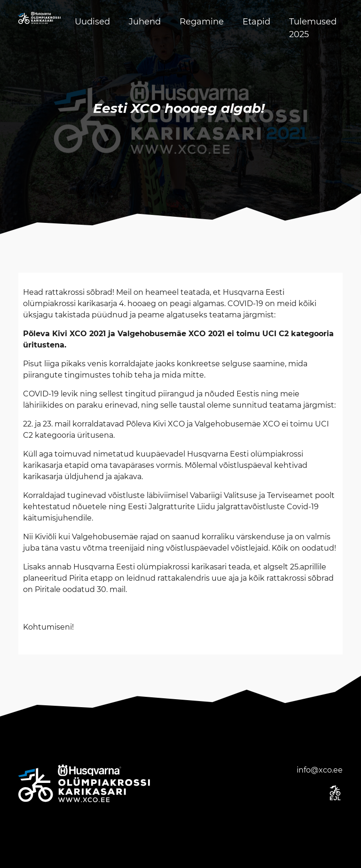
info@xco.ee (320, 770)
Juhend (145, 22)
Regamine (202, 22)
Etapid (256, 22)
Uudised (92, 22)
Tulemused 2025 (313, 28)
